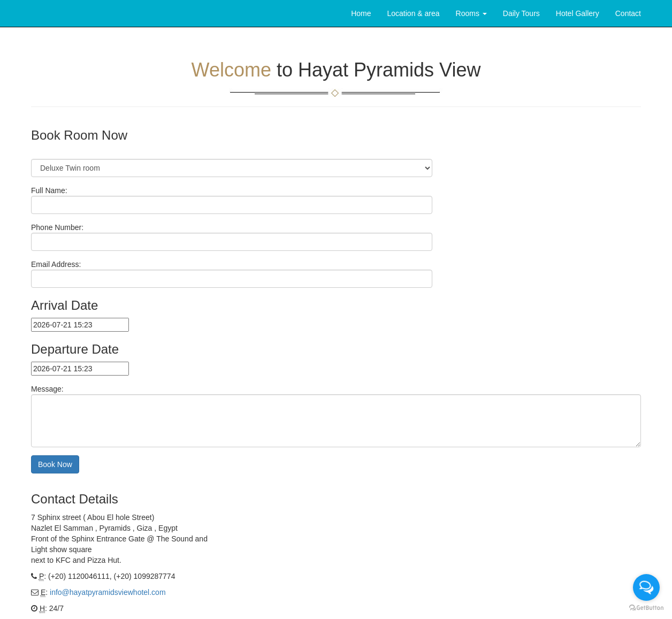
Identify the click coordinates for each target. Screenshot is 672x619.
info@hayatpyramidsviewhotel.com (108, 592)
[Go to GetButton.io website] (646, 608)
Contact (628, 13)
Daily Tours (521, 13)
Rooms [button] (471, 13)
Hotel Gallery (578, 13)
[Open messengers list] (646, 587)
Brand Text (31, 13)
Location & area (414, 13)
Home (361, 13)
